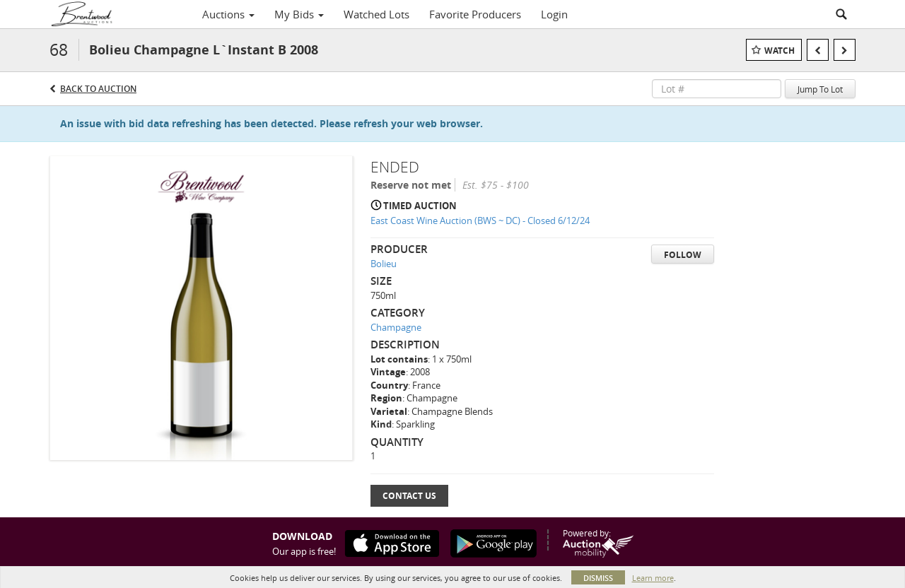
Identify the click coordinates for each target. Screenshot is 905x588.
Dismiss (598, 578)
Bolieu (384, 264)
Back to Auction (98, 89)
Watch (780, 51)
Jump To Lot (820, 89)
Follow (683, 255)
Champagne (396, 327)
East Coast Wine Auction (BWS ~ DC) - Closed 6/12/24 (480, 220)
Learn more (653, 578)
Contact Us (409, 496)
